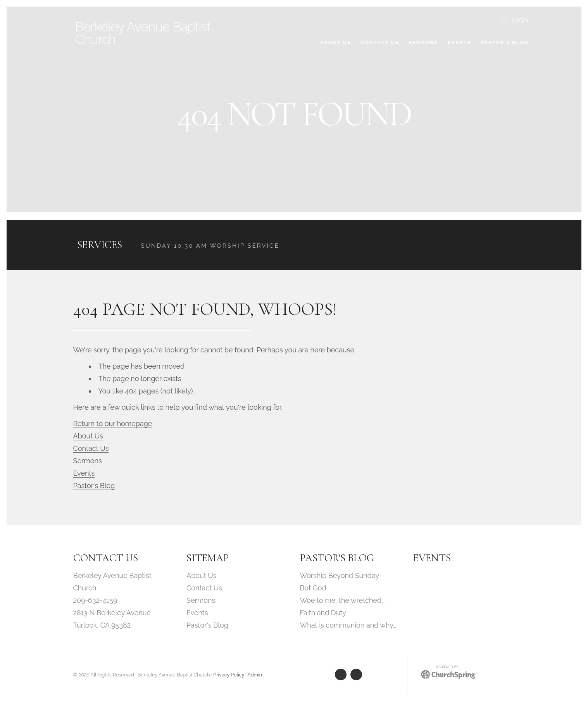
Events (84, 474)
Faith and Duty (323, 614)
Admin (255, 676)
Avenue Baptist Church (148, 33)
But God (313, 589)
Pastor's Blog (94, 487)
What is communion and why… (348, 626)
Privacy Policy (229, 676)
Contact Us (91, 449)
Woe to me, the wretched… (342, 601)
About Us (88, 437)
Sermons (88, 462)
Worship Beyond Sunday (340, 577)
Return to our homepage (113, 425)
